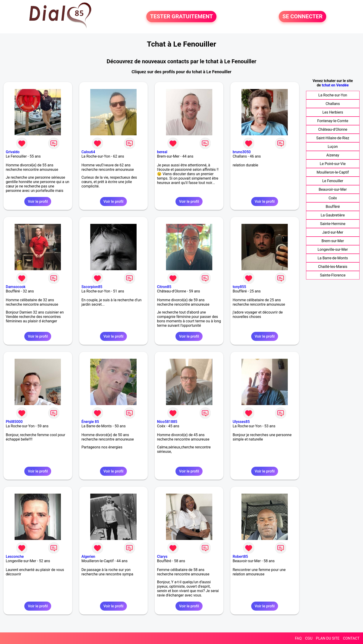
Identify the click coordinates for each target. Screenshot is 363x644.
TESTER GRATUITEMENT (181, 17)
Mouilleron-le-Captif (333, 172)
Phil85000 (14, 422)
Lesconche (15, 557)
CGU (309, 638)
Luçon (333, 147)
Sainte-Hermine (333, 224)
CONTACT (351, 638)
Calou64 (88, 152)
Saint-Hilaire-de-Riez (333, 138)
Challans (333, 104)
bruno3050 (242, 152)
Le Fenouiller (333, 181)
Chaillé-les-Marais (333, 267)
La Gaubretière (333, 215)
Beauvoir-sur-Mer (333, 189)
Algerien (88, 557)
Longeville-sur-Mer (333, 249)
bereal (162, 152)
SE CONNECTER (302, 17)
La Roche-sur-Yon (333, 95)
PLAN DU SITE (328, 638)
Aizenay (333, 155)
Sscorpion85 (92, 287)
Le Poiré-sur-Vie (333, 164)
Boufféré (333, 207)
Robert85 (240, 557)
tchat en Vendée (335, 85)
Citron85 (164, 287)
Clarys (162, 557)
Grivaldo (13, 152)
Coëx (333, 198)
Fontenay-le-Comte (333, 121)
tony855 (239, 287)
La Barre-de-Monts (333, 258)
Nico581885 (167, 422)
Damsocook (16, 287)
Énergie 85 (90, 422)
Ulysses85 (241, 422)
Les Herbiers (333, 112)
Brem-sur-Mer (333, 241)
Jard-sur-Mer (333, 232)
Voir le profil (38, 201)
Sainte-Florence (333, 275)
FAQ (298, 638)
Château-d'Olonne (333, 129)
